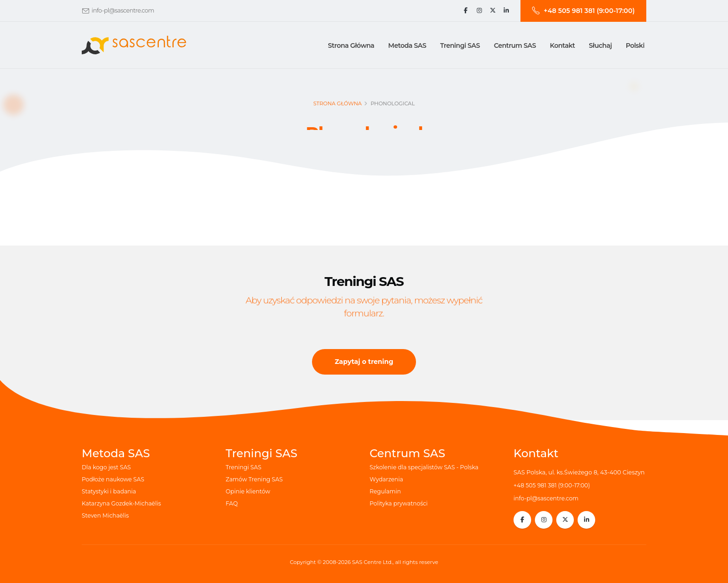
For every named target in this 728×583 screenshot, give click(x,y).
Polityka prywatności (400, 503)
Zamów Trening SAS (255, 479)
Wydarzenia (387, 479)
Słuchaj (600, 45)
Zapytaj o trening (364, 362)
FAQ (232, 503)
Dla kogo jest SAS (107, 467)
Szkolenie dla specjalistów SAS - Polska (426, 467)
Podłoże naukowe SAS (114, 479)
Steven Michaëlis (106, 515)
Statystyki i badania (110, 491)
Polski (635, 45)
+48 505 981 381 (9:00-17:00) (553, 485)
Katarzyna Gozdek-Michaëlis (123, 503)
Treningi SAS (244, 467)
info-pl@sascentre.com (123, 10)
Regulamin (386, 491)
